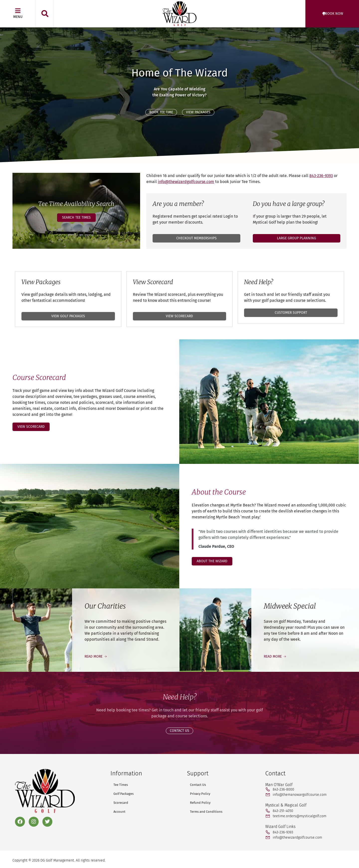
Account (119, 812)
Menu (18, 17)
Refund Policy (200, 803)
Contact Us (198, 785)
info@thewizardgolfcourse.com (186, 182)
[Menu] (18, 11)
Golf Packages (124, 794)
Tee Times (121, 785)
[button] (45, 14)
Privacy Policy (200, 794)
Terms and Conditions (206, 812)
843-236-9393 (321, 176)
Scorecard (121, 803)
